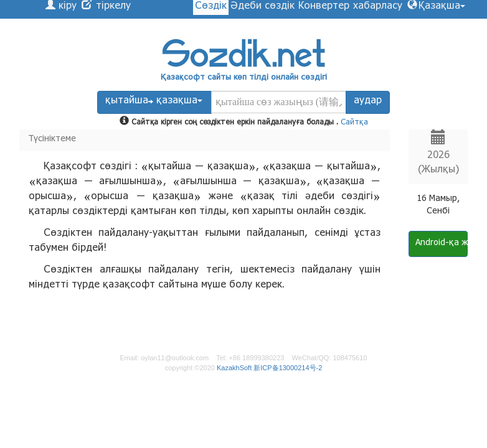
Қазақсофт (183, 78)
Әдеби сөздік (262, 7)
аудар (368, 102)
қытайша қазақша (154, 102)
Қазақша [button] (442, 7)
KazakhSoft (234, 368)
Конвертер (324, 7)
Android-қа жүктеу (442, 244)
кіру (66, 7)
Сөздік (211, 7)
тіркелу (112, 7)
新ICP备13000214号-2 (288, 368)
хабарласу (378, 7)
